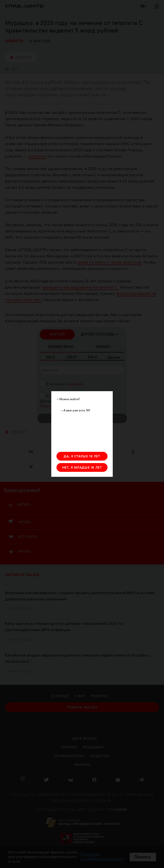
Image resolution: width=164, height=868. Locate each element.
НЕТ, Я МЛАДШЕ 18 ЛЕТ (82, 468)
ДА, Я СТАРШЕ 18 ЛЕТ (82, 456)
